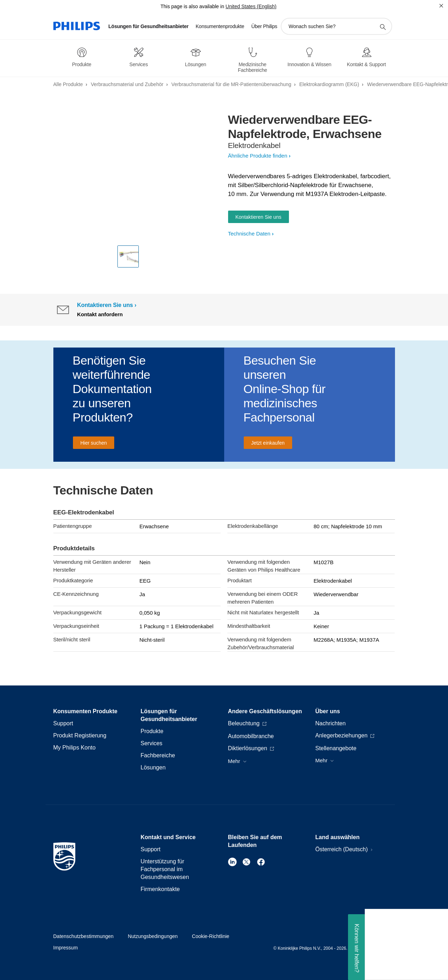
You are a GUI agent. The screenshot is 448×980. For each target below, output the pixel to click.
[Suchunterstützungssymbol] (383, 27)
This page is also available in (192, 6)
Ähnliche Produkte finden (258, 156)
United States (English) (251, 6)
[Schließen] (441, 6)
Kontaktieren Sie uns (259, 217)
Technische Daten (249, 234)
